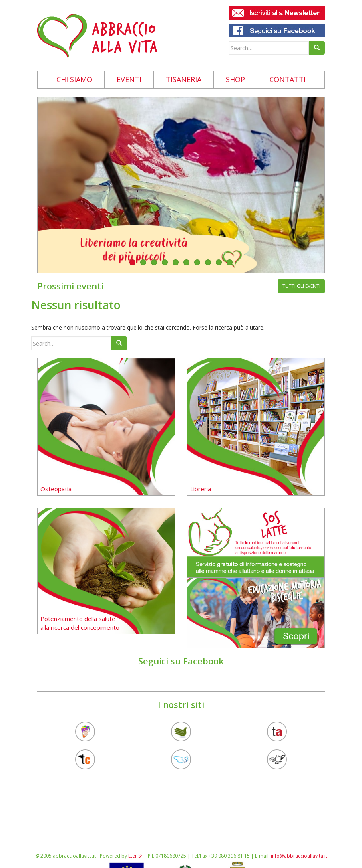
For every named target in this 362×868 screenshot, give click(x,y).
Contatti (287, 79)
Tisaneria (184, 79)
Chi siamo (74, 79)
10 (230, 262)
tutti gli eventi (301, 286)
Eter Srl (136, 856)
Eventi (129, 79)
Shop (235, 79)
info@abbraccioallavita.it (299, 856)
